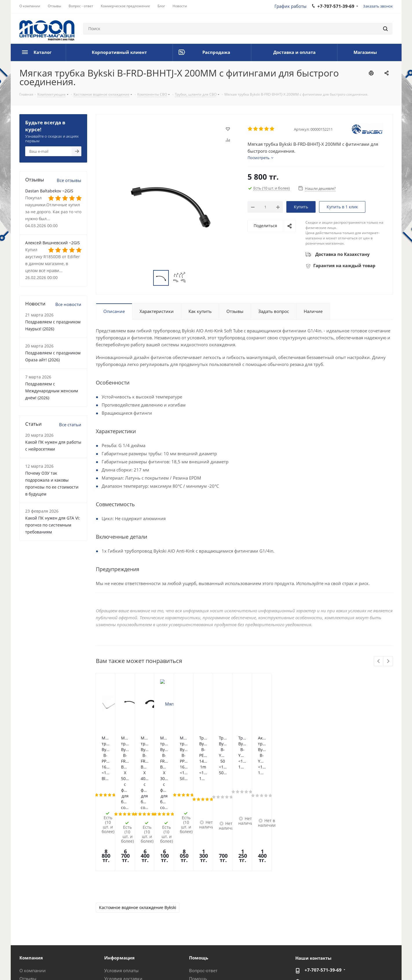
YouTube (389, 965)
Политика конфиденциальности (133, 965)
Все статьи (70, 425)
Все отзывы (69, 180)
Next (388, 661)
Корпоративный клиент (45, 926)
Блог (24, 910)
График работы (291, 6)
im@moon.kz (318, 897)
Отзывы (28, 894)
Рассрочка (200, 918)
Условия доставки (123, 894)
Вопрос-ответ (203, 886)
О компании (33, 886)
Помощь (198, 894)
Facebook (345, 965)
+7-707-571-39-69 (323, 885)
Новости (28, 902)
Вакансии (30, 918)
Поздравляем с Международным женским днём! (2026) (52, 391)
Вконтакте (331, 965)
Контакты (114, 910)
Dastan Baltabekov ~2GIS (49, 191)
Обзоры (197, 902)
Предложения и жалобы (215, 910)
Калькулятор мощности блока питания (221, 929)
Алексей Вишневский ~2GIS (53, 243)
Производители (121, 918)
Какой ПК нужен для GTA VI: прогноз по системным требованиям (53, 525)
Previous (379, 661)
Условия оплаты (121, 886)
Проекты (113, 926)
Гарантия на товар (124, 902)
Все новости (68, 304)
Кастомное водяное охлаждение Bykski (138, 823)
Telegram (374, 965)
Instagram (360, 965)
